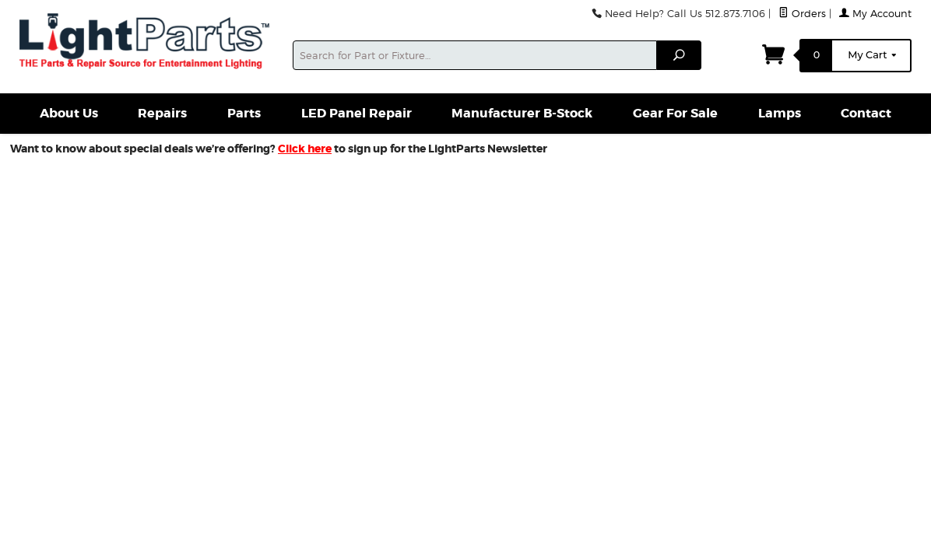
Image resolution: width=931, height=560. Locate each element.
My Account (875, 14)
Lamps (780, 113)
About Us (69, 113)
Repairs (162, 113)
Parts (244, 113)
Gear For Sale (675, 113)
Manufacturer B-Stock (522, 113)
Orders (802, 14)
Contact (866, 113)
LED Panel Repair (357, 113)
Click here (305, 149)
